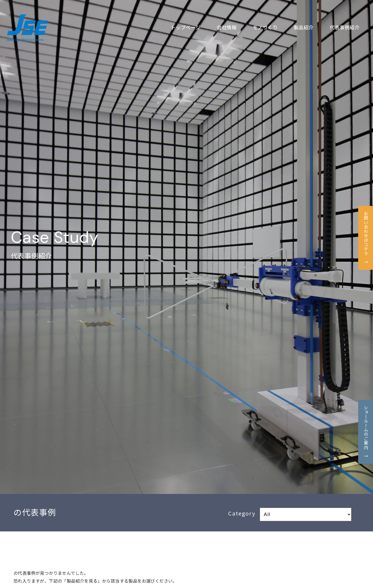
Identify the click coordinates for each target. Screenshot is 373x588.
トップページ (186, 27)
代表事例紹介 (345, 27)
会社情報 (227, 27)
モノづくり (265, 27)
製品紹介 (304, 27)
